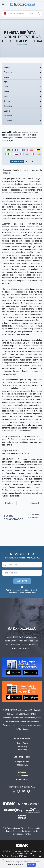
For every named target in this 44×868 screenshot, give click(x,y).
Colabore (22, 772)
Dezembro (8, 121)
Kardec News (22, 780)
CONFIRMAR (22, 581)
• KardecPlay (22, 746)
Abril (6, 82)
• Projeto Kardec (22, 762)
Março (6, 77)
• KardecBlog (22, 750)
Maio (6, 87)
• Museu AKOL (22, 765)
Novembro (8, 116)
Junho (6, 92)
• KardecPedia (22, 743)
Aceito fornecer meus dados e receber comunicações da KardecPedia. (22, 591)
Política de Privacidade (16, 865)
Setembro (8, 106)
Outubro (7, 111)
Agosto (7, 101)
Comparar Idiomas (17, 161)
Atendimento (22, 776)
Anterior (9, 503)
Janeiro (7, 67)
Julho (6, 96)
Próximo (35, 503)
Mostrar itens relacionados (33, 517)
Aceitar (31, 865)
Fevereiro (8, 72)
